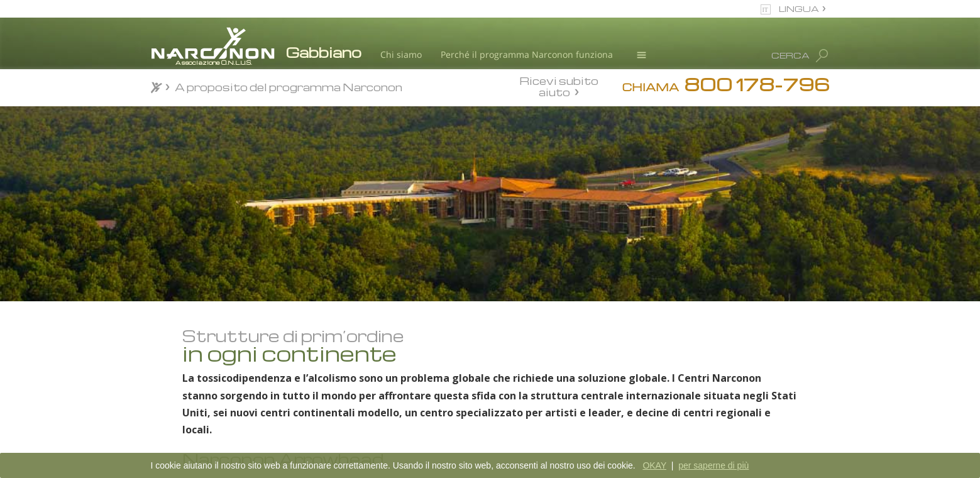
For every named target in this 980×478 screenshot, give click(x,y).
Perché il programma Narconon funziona (527, 54)
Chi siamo (401, 54)
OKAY (654, 465)
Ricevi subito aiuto (559, 86)
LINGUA (799, 8)
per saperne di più (713, 465)
